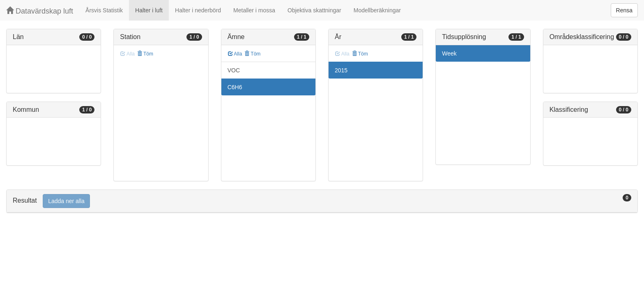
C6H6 (235, 87)
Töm (145, 54)
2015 (341, 70)
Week (449, 53)
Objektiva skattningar (314, 10)
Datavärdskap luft (40, 11)
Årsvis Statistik (104, 10)
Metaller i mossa (254, 10)
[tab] (322, 201)
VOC (234, 70)
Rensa (624, 10)
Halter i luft (149, 10)
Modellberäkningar (377, 10)
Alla (235, 54)
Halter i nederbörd (198, 10)
